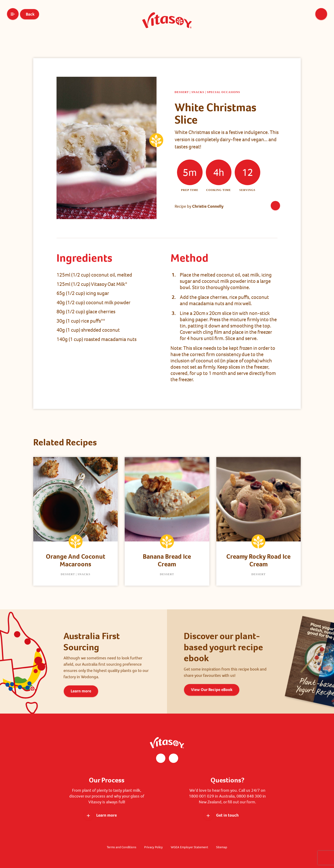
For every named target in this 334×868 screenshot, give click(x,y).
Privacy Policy (154, 847)
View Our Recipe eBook (212, 690)
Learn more (81, 691)
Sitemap (222, 847)
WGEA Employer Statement (189, 847)
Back (30, 14)
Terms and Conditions (122, 847)
